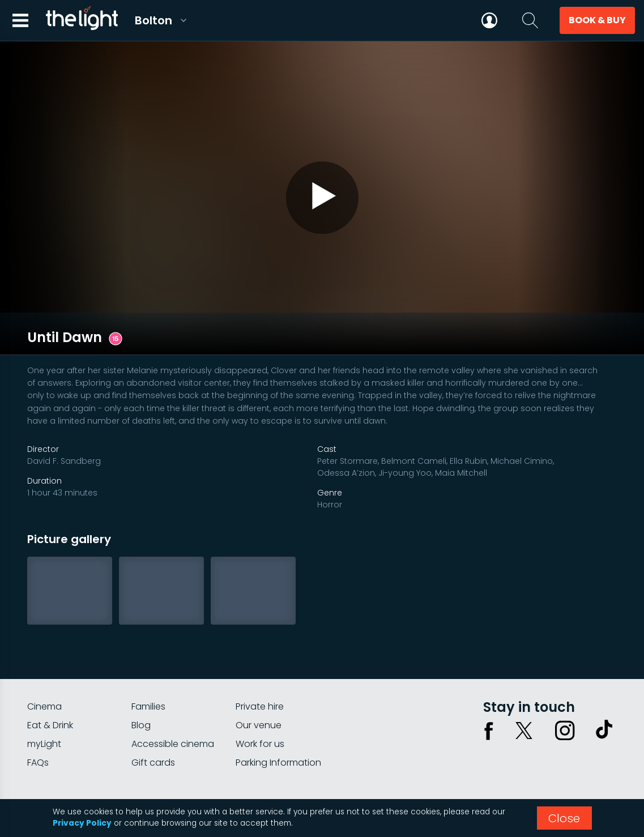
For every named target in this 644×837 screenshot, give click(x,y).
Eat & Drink (50, 683)
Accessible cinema (173, 701)
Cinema (44, 664)
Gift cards (153, 720)
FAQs (38, 720)
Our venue (259, 683)
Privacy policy (503, 762)
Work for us (260, 701)
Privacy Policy (82, 823)
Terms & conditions (578, 762)
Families (148, 664)
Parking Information (278, 720)
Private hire (260, 664)
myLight (44, 701)
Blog (141, 683)
